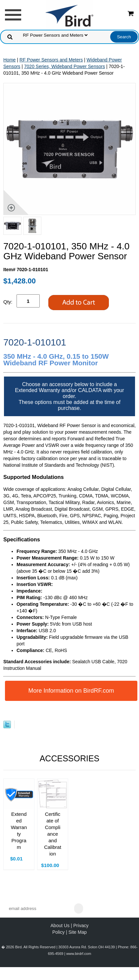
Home (9, 60)
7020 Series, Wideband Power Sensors (65, 66)
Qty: (8, 302)
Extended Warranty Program (19, 831)
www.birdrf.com (79, 954)
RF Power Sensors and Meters (51, 60)
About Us (60, 926)
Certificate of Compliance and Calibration (53, 834)
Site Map (78, 932)
